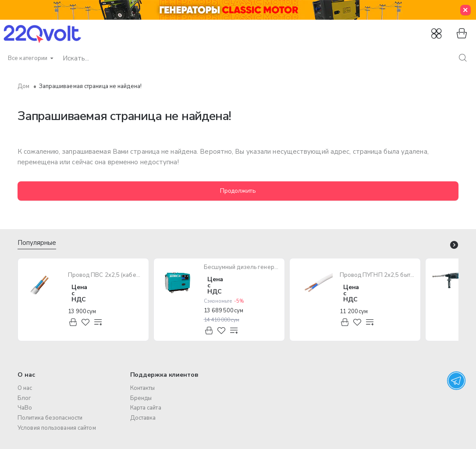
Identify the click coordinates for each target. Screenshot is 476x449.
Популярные (37, 243)
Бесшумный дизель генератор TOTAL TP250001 (242, 267)
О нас (26, 375)
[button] (73, 323)
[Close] (465, 10)
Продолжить (238, 191)
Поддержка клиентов (164, 375)
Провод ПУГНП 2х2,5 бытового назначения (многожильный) (378, 275)
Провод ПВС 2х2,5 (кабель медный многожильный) (106, 275)
